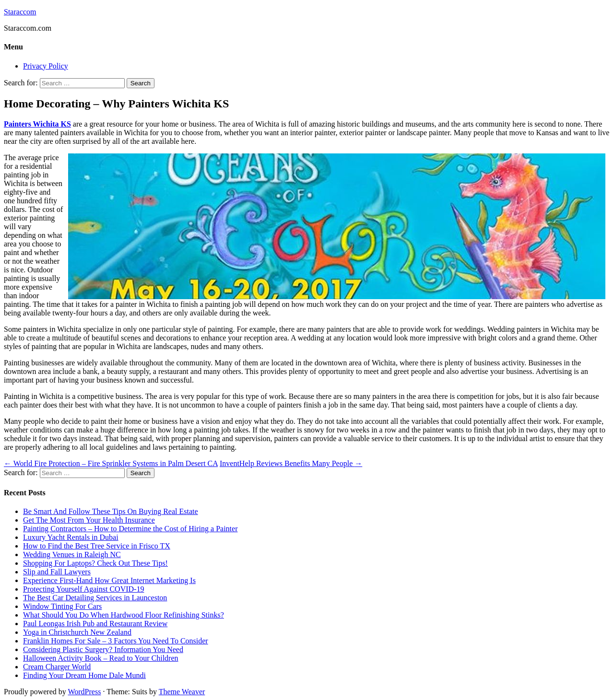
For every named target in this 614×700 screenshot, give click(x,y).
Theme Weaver (182, 692)
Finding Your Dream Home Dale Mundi (84, 675)
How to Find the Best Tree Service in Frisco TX (97, 546)
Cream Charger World (57, 667)
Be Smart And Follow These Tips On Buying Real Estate (111, 511)
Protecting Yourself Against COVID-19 (83, 589)
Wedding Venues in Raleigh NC (72, 554)
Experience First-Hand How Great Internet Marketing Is (109, 580)
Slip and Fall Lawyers (57, 572)
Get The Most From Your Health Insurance (89, 520)
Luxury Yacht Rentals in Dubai (71, 537)
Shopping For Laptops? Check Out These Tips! (95, 563)
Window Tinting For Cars (62, 606)
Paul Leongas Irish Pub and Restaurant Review (95, 624)
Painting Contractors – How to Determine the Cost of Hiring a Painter (130, 529)
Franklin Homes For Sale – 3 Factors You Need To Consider (116, 641)
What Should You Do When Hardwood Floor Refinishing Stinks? (124, 615)
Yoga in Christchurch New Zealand (77, 632)
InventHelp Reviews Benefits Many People (291, 463)
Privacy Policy (46, 66)
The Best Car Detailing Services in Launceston (95, 598)
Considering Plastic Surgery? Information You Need (103, 649)
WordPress (84, 692)
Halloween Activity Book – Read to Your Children (101, 658)
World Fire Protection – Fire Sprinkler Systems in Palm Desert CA (111, 463)
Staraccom (20, 12)
